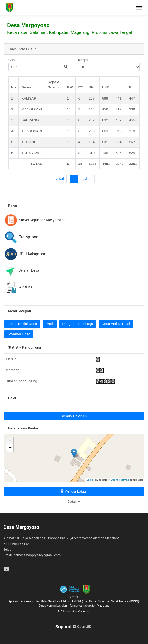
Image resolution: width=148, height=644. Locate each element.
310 (92, 153)
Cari (39, 64)
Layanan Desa (19, 334)
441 (119, 98)
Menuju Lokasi (74, 491)
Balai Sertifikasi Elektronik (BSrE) (62, 601)
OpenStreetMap (120, 480)
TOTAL (36, 164)
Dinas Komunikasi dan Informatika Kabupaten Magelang (74, 606)
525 (132, 153)
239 (132, 109)
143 (92, 109)
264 (119, 142)
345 (119, 131)
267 (92, 98)
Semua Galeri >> (74, 416)
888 (105, 98)
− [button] (10, 448)
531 (105, 142)
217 (119, 109)
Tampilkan (109, 64)
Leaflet (90, 480)
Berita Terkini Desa (22, 324)
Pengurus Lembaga (78, 324)
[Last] (88, 179)
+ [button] (10, 441)
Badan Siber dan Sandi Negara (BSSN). (114, 601)
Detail (74, 501)
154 (92, 142)
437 (119, 120)
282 (92, 120)
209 (92, 131)
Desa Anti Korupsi (116, 324)
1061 (106, 153)
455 (132, 120)
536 (119, 153)
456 (105, 109)
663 (105, 131)
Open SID (82, 627)
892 (105, 120)
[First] (60, 179)
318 (132, 131)
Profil (50, 324)
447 (132, 98)
